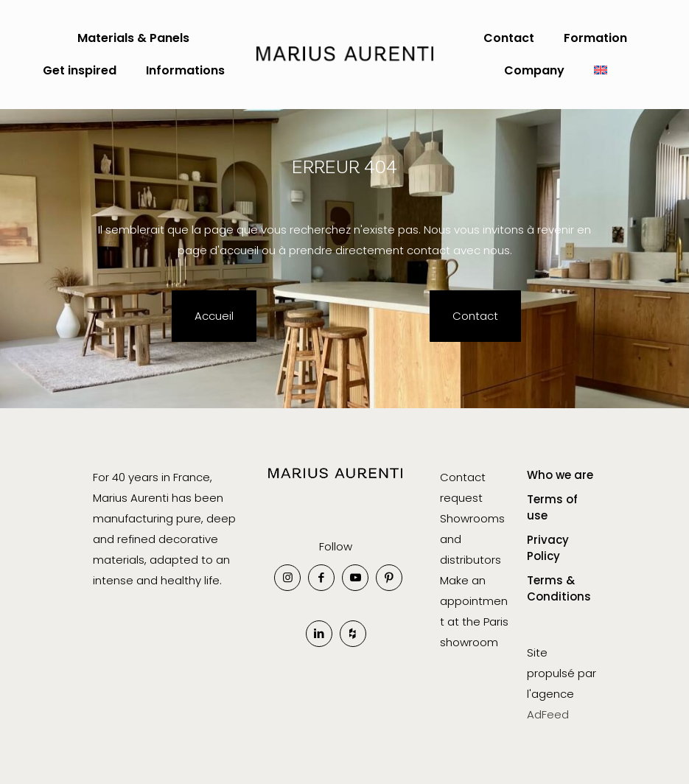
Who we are (560, 475)
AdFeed (548, 714)
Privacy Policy (548, 548)
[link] (335, 484)
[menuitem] (601, 71)
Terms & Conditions (559, 589)
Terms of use (552, 508)
